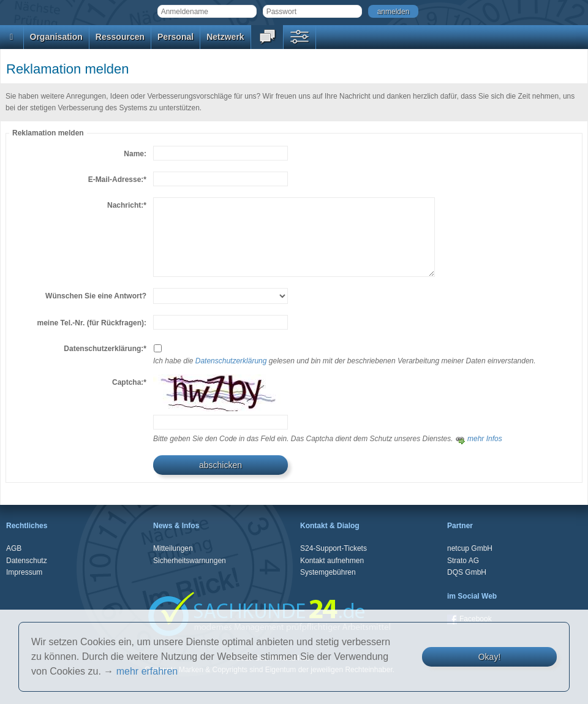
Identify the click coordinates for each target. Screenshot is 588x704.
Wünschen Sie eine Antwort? (96, 296)
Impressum (24, 572)
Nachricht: (127, 205)
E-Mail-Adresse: (117, 180)
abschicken (221, 465)
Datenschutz (27, 561)
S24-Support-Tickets (334, 548)
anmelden (394, 12)
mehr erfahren (147, 671)
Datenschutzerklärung (231, 361)
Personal (175, 37)
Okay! (490, 657)
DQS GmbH (467, 572)
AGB (14, 548)
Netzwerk (225, 37)
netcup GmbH (470, 548)
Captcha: (129, 382)
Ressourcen (120, 37)
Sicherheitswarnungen (190, 561)
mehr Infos (479, 439)
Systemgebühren (328, 572)
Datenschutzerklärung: (105, 349)
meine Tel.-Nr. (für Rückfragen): (92, 323)
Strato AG (463, 561)
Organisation (56, 37)
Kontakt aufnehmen (332, 561)
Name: (135, 154)
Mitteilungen (173, 548)
